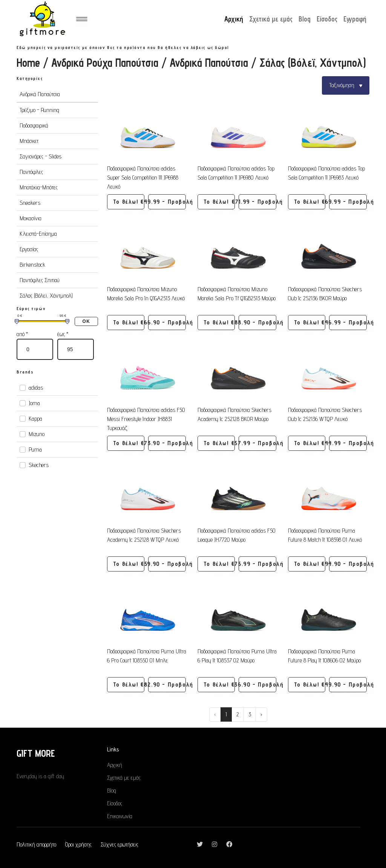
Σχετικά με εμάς (271, 19)
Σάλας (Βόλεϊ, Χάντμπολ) (46, 296)
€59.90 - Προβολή (167, 564)
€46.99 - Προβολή (348, 322)
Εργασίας (29, 249)
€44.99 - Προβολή (348, 443)
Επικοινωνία (120, 816)
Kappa (35, 419)
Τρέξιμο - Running (39, 110)
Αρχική (234, 19)
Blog (305, 19)
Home (28, 63)
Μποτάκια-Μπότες (39, 187)
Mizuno (37, 434)
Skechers (39, 465)
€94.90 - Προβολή (348, 564)
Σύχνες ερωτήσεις (119, 844)
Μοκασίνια (31, 218)
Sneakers (30, 203)
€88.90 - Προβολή (257, 322)
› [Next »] (261, 714)
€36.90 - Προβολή (257, 684)
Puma (35, 449)
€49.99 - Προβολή (167, 202)
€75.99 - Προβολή (257, 564)
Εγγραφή (355, 19)
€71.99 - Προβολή (257, 202)
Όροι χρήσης (78, 844)
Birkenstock (32, 265)
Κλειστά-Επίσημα (38, 234)
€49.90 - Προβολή (348, 684)
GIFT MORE (36, 753)
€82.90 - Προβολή (167, 684)
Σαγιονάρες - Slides (41, 156)
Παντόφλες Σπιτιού (40, 280)
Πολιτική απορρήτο (36, 844)
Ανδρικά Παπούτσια (209, 63)
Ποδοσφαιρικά (34, 125)
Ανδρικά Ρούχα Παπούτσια (105, 63)
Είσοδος (327, 19)
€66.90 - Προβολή (167, 322)
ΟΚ (86, 321)
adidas (36, 388)
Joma (34, 403)
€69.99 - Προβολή (348, 202)
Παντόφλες (31, 172)
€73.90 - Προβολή (167, 443)
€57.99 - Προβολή (257, 443)
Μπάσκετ (29, 141)
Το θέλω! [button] (126, 202)
